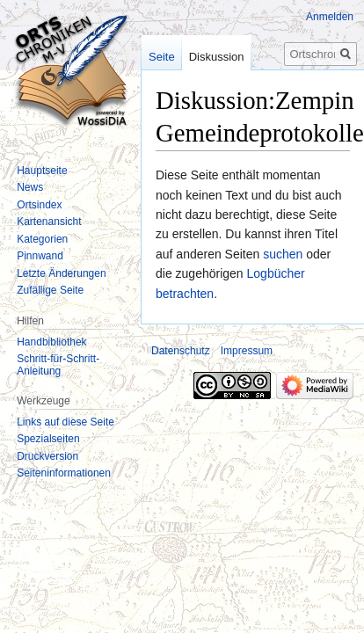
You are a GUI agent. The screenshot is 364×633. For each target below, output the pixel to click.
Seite (162, 57)
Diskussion (217, 57)
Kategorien (42, 239)
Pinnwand (40, 256)
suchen (283, 254)
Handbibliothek (51, 342)
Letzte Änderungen (61, 273)
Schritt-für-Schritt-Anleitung (58, 365)
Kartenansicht (49, 222)
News (30, 187)
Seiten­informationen (64, 473)
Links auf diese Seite (66, 422)
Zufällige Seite (50, 290)
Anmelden (330, 17)
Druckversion (47, 456)
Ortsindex (39, 205)
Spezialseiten (48, 439)
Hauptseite (42, 171)
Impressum (247, 351)
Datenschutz (181, 351)
